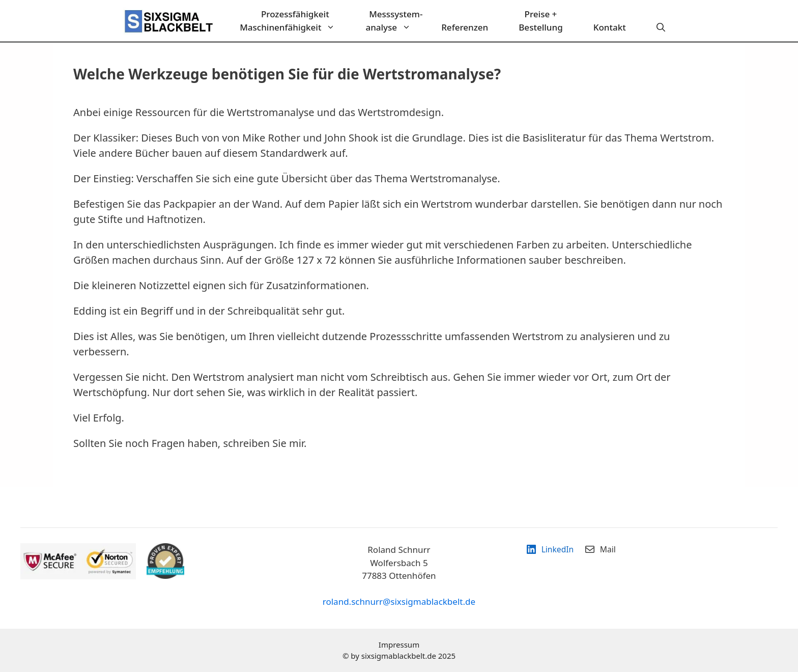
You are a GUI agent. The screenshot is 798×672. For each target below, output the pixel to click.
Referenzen (465, 27)
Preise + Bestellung (540, 21)
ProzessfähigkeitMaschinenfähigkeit (295, 21)
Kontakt (610, 27)
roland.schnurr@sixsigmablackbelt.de (399, 601)
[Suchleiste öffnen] (661, 27)
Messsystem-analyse (396, 21)
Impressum (399, 645)
